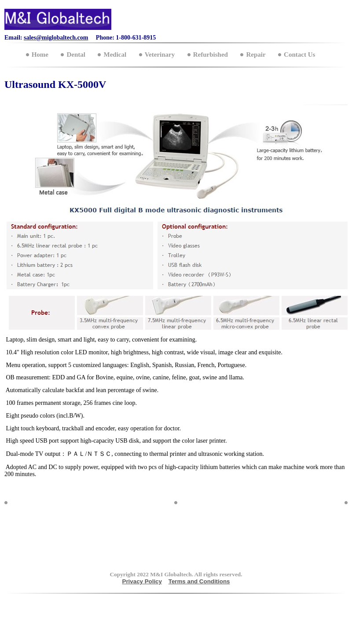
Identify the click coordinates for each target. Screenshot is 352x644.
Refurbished (211, 55)
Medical (115, 55)
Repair (256, 55)
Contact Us (299, 55)
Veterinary (160, 55)
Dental (76, 55)
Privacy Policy (142, 581)
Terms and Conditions (199, 581)
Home (40, 55)
